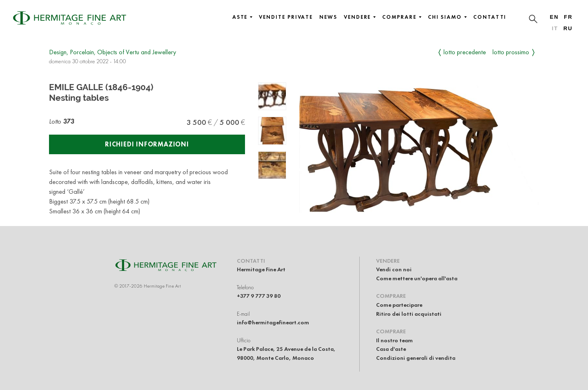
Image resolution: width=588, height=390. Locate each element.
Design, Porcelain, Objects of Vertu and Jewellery (112, 52)
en (554, 17)
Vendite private (286, 17)
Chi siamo (447, 17)
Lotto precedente (465, 52)
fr (568, 17)
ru (568, 28)
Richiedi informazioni (147, 144)
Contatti (490, 17)
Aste (243, 17)
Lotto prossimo (511, 52)
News (328, 17)
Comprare (402, 17)
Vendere (360, 17)
